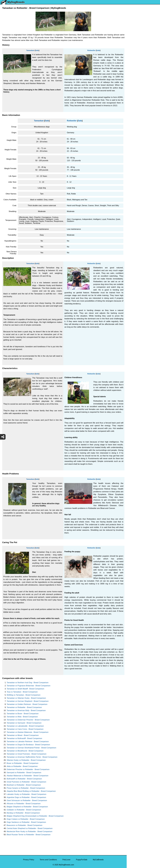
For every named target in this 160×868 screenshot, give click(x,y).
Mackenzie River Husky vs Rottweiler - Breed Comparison (29, 831)
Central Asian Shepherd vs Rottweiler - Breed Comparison (30, 828)
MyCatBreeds (98, 860)
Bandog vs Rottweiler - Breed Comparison (23, 813)
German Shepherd (135, 65)
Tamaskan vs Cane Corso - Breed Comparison (25, 729)
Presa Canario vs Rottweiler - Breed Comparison (26, 788)
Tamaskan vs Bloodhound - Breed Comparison (25, 751)
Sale (37, 50)
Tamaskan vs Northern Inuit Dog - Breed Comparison (28, 683)
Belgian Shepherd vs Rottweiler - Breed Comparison (27, 807)
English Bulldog (134, 41)
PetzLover (66, 860)
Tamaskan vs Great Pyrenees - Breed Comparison (26, 754)
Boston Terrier (134, 83)
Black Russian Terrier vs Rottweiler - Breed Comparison (29, 835)
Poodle (131, 116)
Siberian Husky (134, 32)
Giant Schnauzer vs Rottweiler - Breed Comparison (27, 800)
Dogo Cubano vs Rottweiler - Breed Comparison (26, 819)
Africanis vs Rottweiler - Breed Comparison (24, 804)
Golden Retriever (135, 69)
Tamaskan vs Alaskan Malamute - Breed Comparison (28, 732)
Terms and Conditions (48, 860)
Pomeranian (133, 46)
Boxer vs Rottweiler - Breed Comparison (22, 763)
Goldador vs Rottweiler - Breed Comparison (24, 810)
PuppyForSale (82, 860)
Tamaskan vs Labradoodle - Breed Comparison (25, 726)
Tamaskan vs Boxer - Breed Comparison (23, 714)
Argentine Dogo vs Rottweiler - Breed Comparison (26, 797)
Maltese (131, 55)
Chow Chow (133, 106)
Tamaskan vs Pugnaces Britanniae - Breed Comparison (28, 686)
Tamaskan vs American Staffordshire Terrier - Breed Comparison (32, 757)
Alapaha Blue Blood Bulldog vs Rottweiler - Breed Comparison (31, 791)
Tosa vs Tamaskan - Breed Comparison (22, 692)
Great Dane (133, 111)
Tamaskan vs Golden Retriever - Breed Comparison (27, 704)
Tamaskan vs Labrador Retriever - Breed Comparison (28, 742)
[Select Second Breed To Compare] (143, 17)
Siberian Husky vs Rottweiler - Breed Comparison (26, 760)
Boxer (130, 92)
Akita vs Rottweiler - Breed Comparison (22, 766)
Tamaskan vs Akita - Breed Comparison (22, 717)
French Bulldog (134, 51)
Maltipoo (131, 120)
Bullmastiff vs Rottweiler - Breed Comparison (24, 779)
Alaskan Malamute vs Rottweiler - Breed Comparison (27, 776)
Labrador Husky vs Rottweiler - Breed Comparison (26, 794)
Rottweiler (91, 50)
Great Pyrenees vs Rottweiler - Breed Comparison (26, 782)
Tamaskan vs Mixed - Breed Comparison (23, 735)
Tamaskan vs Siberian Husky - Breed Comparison (26, 698)
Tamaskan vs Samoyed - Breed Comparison (24, 723)
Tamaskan (30, 50)
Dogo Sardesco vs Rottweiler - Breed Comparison (26, 822)
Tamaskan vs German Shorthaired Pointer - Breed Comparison (31, 748)
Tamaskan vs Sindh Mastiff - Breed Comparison (25, 689)
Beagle (131, 102)
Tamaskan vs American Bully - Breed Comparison (26, 710)
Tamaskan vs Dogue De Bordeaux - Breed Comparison (28, 745)
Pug (130, 60)
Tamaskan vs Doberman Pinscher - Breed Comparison (28, 720)
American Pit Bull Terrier (138, 97)
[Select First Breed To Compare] (143, 12)
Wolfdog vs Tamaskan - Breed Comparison (24, 695)
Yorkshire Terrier (135, 37)
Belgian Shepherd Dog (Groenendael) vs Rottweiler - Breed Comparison (35, 816)
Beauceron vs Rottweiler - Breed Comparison (24, 825)
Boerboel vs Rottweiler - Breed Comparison (24, 785)
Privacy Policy (29, 860)
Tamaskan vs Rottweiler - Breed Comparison (24, 707)
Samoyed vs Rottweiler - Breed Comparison (24, 773)
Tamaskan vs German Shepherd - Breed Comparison (28, 701)
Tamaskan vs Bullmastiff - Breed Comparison (24, 738)
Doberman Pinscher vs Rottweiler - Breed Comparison (28, 769)
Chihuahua (132, 79)
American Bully (134, 88)
